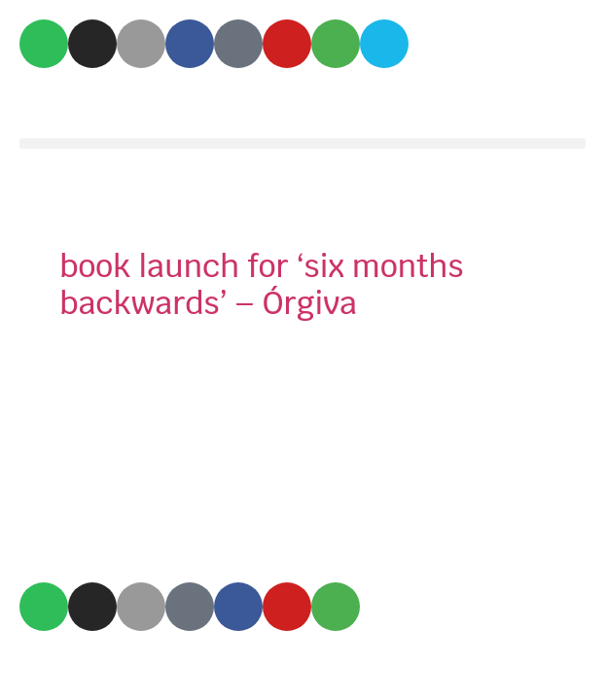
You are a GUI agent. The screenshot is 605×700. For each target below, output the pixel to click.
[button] (302, 143)
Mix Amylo (93, 103)
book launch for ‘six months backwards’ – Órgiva (261, 284)
